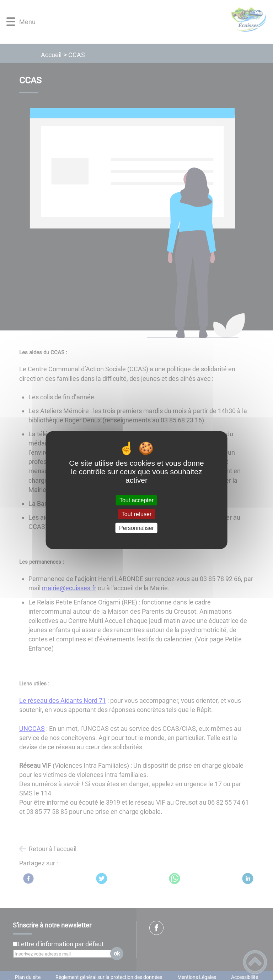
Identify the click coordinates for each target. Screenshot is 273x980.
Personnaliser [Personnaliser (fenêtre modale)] (136, 528)
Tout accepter (136, 500)
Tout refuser (136, 514)
